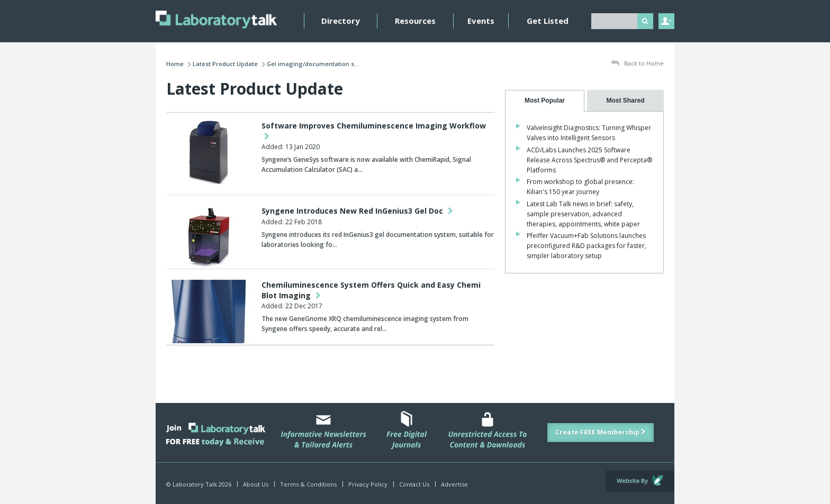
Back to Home (637, 64)
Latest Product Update (225, 64)
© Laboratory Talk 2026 (199, 484)
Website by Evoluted (640, 481)
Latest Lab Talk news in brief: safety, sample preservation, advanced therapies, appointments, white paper (583, 214)
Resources (415, 21)
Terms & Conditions (308, 484)
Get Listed (548, 21)
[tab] (545, 101)
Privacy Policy (368, 484)
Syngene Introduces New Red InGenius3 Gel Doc (357, 211)
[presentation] (545, 101)
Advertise (454, 484)
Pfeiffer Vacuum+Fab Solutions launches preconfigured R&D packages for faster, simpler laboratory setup (587, 246)
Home (175, 64)
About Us (256, 484)
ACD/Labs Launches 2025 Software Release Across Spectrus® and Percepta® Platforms (589, 160)
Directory (341, 21)
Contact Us (414, 484)
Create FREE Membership (601, 432)
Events (481, 21)
